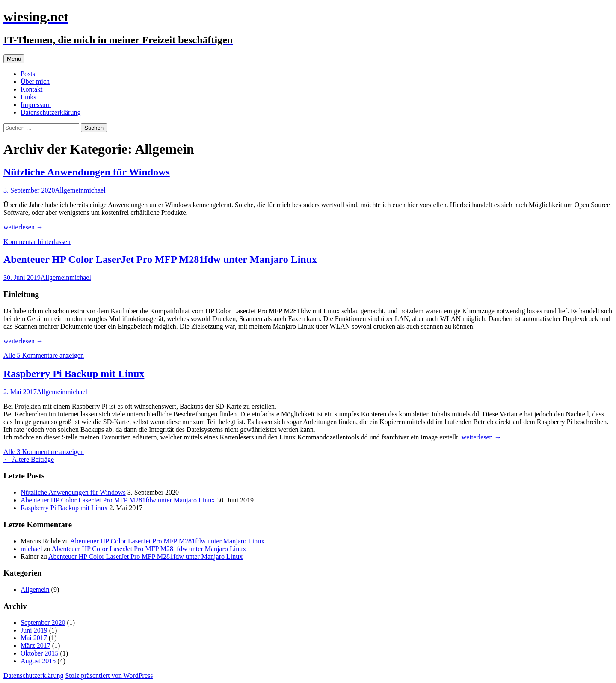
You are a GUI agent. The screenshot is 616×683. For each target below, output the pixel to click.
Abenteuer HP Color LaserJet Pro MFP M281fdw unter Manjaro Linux (160, 259)
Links (28, 97)
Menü (14, 59)
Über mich (35, 82)
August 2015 (38, 661)
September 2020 (43, 622)
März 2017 (36, 646)
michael (95, 190)
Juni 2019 (34, 630)
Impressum (36, 105)
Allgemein (69, 190)
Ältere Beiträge (29, 459)
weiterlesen (23, 227)
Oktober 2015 (39, 653)
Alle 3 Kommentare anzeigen (44, 452)
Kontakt (32, 89)
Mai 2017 (34, 638)
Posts (28, 74)
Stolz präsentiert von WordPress (109, 676)
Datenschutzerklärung (50, 112)
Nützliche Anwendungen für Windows (87, 172)
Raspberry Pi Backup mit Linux (74, 374)
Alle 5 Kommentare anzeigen (44, 355)
